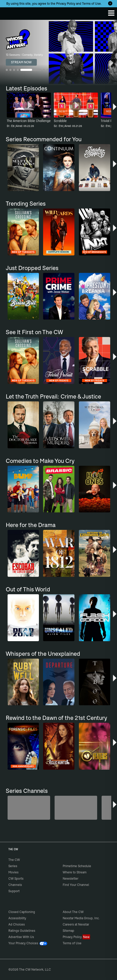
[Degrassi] (29, 808)
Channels (15, 885)
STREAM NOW (21, 62)
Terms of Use (91, 4)
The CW (9, 12)
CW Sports (16, 878)
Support (14, 891)
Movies (13, 872)
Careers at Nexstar (76, 924)
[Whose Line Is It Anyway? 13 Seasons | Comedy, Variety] (58, 53)
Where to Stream (75, 872)
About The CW (73, 912)
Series (13, 866)
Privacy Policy (66, 4)
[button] (115, 109)
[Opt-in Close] (110, 3)
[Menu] (111, 13)
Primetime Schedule (77, 866)
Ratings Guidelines (22, 931)
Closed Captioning (22, 912)
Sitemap (68, 931)
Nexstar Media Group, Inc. (81, 918)
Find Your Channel (76, 885)
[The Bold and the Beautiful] (76, 808)
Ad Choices (17, 924)
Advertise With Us (21, 937)
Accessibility (17, 918)
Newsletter (71, 878)
